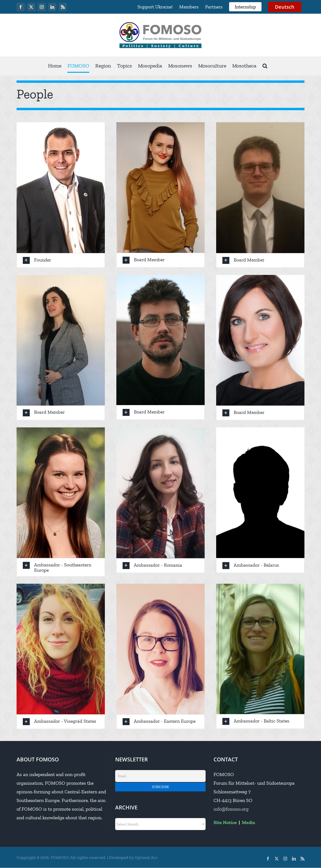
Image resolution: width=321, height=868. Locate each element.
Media (248, 822)
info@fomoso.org (231, 809)
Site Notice (225, 822)
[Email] (160, 776)
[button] (265, 66)
